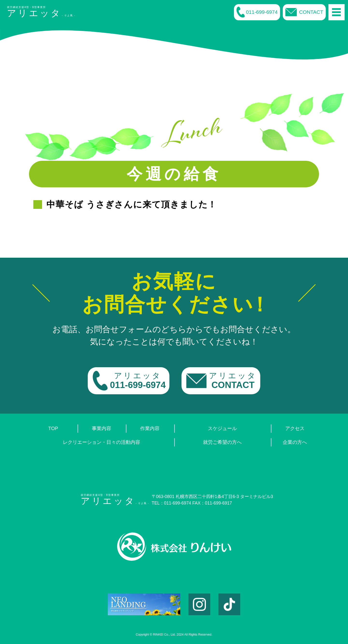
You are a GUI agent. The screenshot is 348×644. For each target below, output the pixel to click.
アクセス (295, 428)
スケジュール (222, 428)
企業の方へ (295, 442)
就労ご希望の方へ (222, 442)
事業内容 (101, 428)
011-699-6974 (257, 12)
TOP (53, 428)
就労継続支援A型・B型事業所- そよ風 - (41, 12)
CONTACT (304, 12)
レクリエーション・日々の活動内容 (101, 442)
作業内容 (150, 428)
